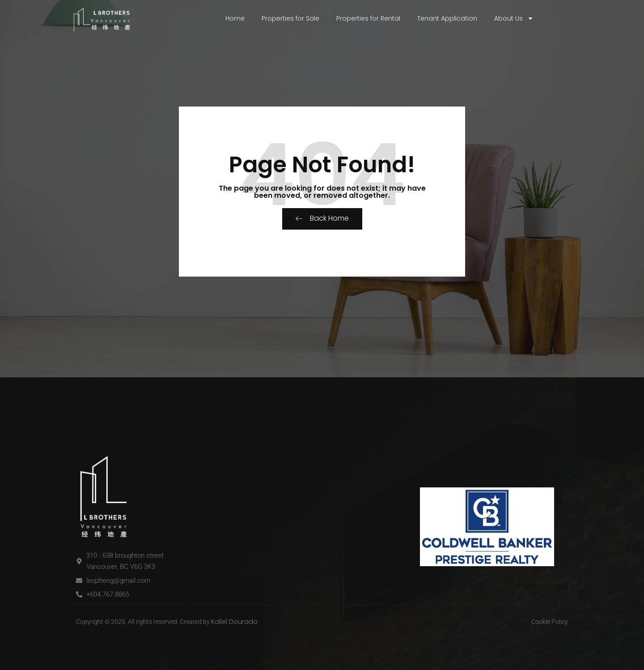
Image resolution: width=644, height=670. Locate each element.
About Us (514, 18)
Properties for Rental (368, 18)
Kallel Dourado (234, 622)
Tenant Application (447, 18)
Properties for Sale (290, 18)
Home (235, 18)
